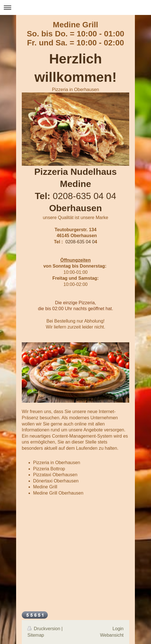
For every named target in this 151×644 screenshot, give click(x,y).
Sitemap (36, 635)
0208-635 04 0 (80, 242)
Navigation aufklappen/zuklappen (75, 7)
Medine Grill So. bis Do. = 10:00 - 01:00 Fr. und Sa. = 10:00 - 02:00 (76, 34)
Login (118, 629)
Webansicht (112, 635)
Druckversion (44, 629)
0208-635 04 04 (85, 196)
